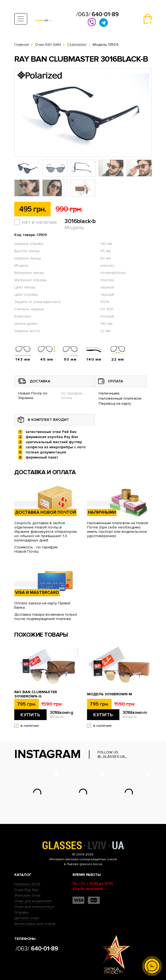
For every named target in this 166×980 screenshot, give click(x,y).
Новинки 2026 (27, 884)
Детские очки (27, 918)
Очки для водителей (33, 901)
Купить (30, 715)
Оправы (21, 912)
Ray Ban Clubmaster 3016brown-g (36, 694)
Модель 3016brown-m (110, 694)
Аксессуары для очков (35, 924)
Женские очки (27, 895)
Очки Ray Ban (27, 890)
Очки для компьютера (34, 907)
